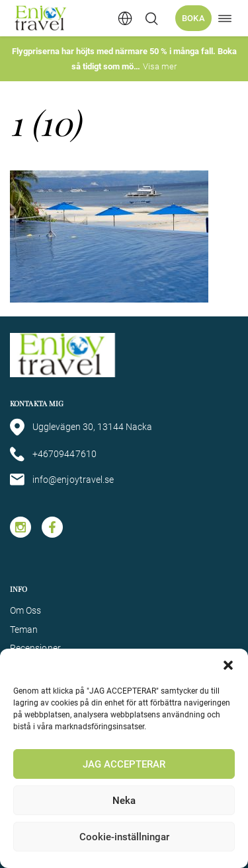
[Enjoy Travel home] (41, 18)
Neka (124, 801)
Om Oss (25, 610)
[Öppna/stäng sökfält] (151, 18)
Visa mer (160, 66)
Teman (24, 630)
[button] (228, 665)
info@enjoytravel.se (62, 480)
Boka (193, 18)
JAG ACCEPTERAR (124, 764)
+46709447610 (53, 454)
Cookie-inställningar (124, 837)
